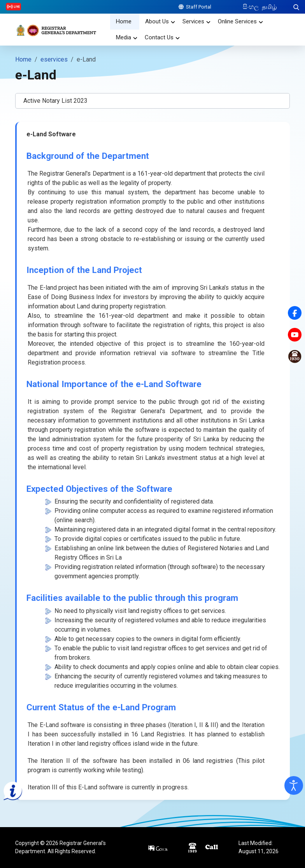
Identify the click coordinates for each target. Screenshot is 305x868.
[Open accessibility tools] (294, 785)
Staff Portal (195, 7)
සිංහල (252, 7)
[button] (152, 101)
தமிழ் (269, 7)
